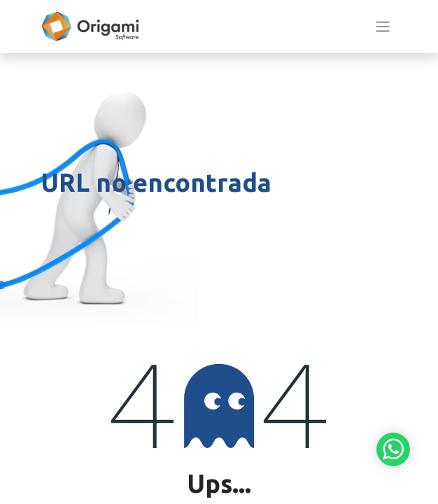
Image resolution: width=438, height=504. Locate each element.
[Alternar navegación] (383, 27)
